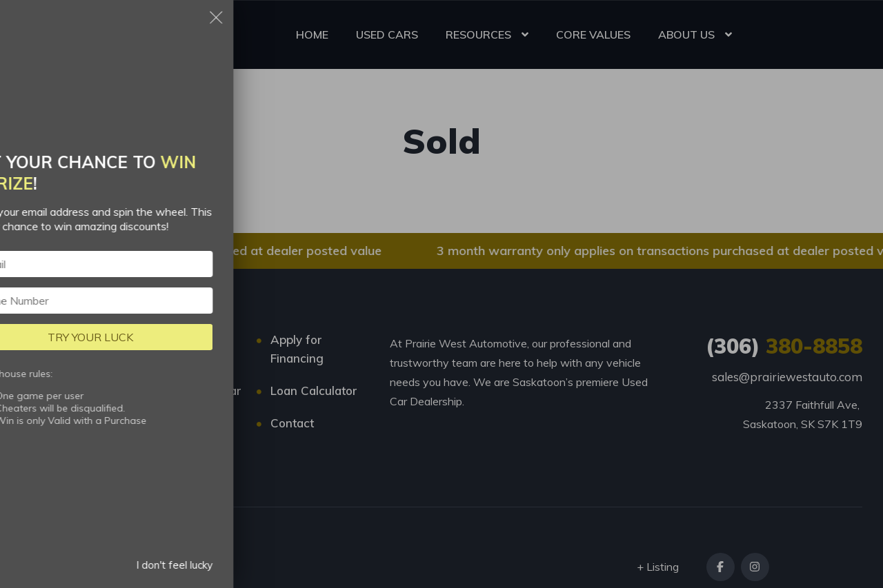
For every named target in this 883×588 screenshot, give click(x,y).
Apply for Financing (297, 349)
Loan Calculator (314, 391)
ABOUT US (686, 34)
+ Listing (658, 567)
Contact (292, 423)
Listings (172, 339)
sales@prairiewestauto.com (787, 377)
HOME (312, 34)
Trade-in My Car (196, 391)
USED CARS (387, 34)
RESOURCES (478, 34)
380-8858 (784, 346)
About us (176, 423)
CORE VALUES (593, 34)
